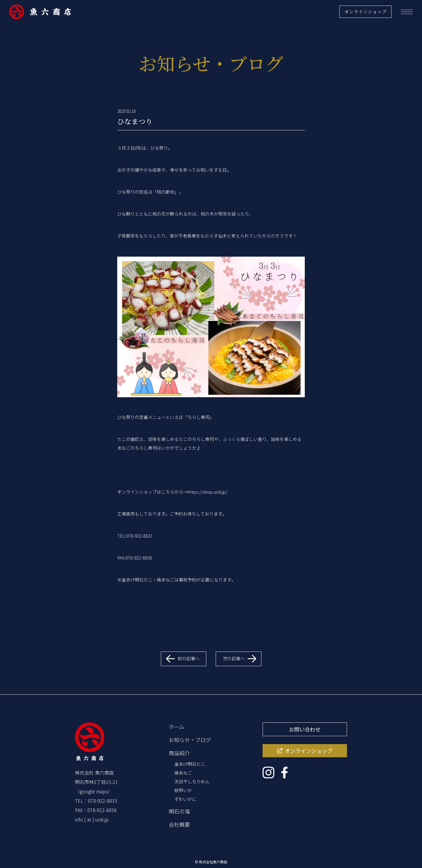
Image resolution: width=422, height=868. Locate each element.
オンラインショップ (365, 12)
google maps (94, 791)
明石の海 (179, 811)
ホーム (177, 727)
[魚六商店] (40, 12)
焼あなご (183, 773)
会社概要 (179, 824)
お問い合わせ (305, 729)
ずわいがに (185, 799)
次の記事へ (234, 658)
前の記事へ (189, 658)
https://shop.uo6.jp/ (207, 492)
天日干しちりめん (192, 781)
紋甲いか (183, 790)
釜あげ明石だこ (190, 764)
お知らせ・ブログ (190, 740)
